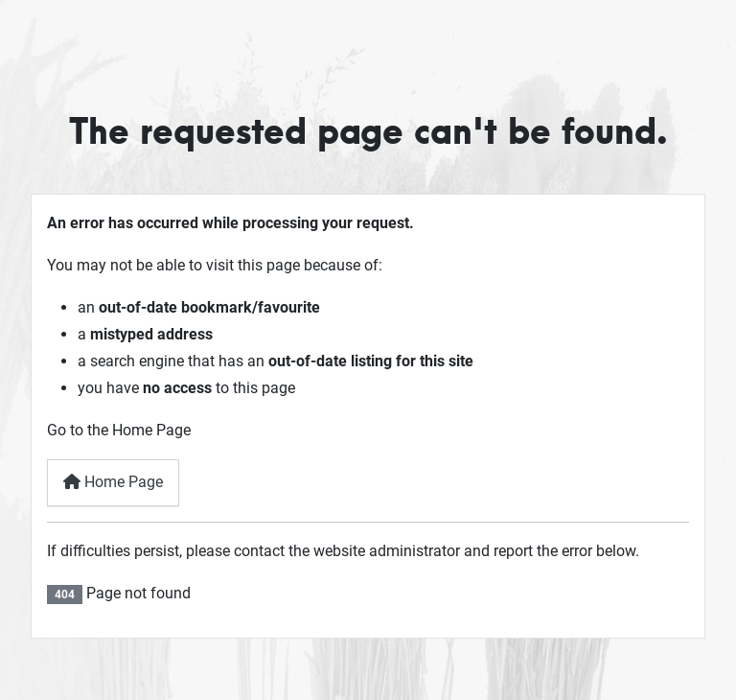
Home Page (113, 482)
